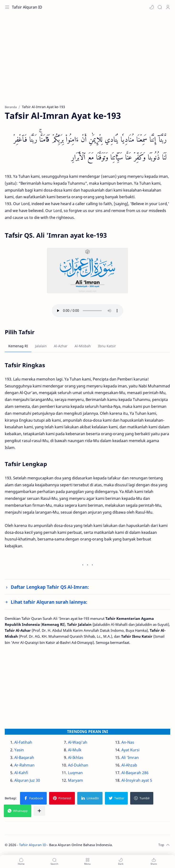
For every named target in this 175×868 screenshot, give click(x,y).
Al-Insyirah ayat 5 (137, 780)
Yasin (19, 750)
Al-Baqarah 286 (135, 773)
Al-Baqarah (24, 757)
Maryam (75, 780)
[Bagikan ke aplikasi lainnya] (39, 811)
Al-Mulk (75, 750)
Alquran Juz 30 (27, 780)
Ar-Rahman (24, 765)
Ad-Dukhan (78, 765)
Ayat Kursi (130, 750)
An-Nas (128, 742)
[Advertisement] (87, 62)
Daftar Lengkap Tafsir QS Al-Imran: (50, 587)
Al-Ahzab (129, 765)
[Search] (160, 7)
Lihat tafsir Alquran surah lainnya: (49, 602)
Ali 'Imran (130, 757)
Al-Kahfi (21, 773)
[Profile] (168, 7)
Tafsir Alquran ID (27, 7)
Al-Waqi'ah (78, 742)
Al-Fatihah (23, 742)
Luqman (75, 773)
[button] (152, 7)
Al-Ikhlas (76, 757)
